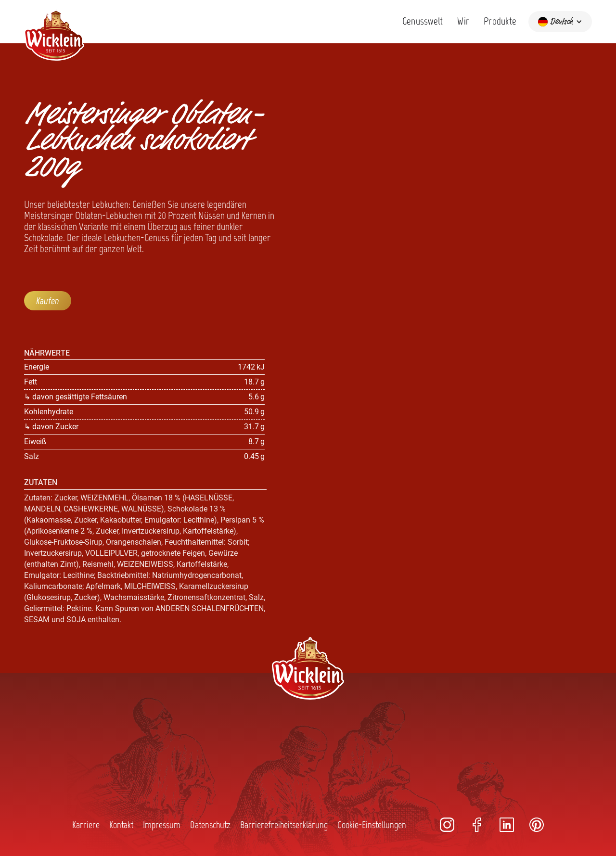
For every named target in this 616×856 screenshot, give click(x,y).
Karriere (86, 825)
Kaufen (48, 301)
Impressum (162, 825)
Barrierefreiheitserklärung (284, 825)
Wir (463, 21)
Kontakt (121, 825)
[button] (560, 22)
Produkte (500, 21)
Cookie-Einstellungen (372, 825)
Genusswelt (423, 21)
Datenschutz (210, 825)
